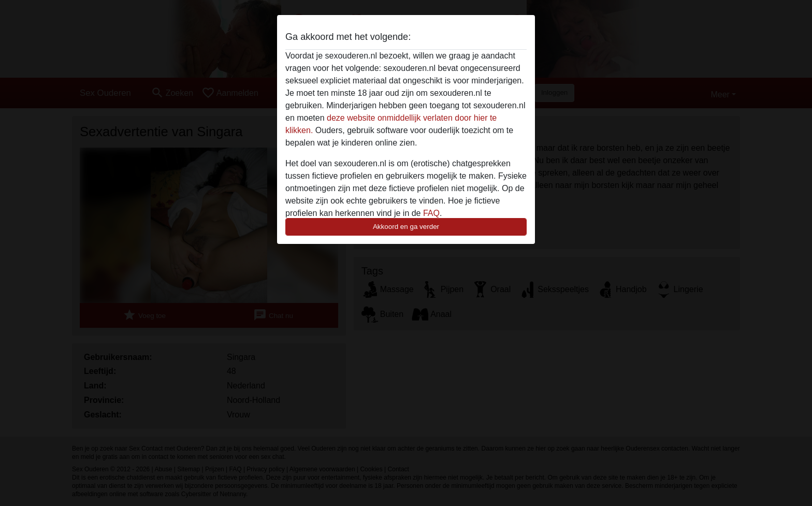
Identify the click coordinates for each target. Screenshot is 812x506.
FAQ (431, 213)
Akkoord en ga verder (406, 227)
